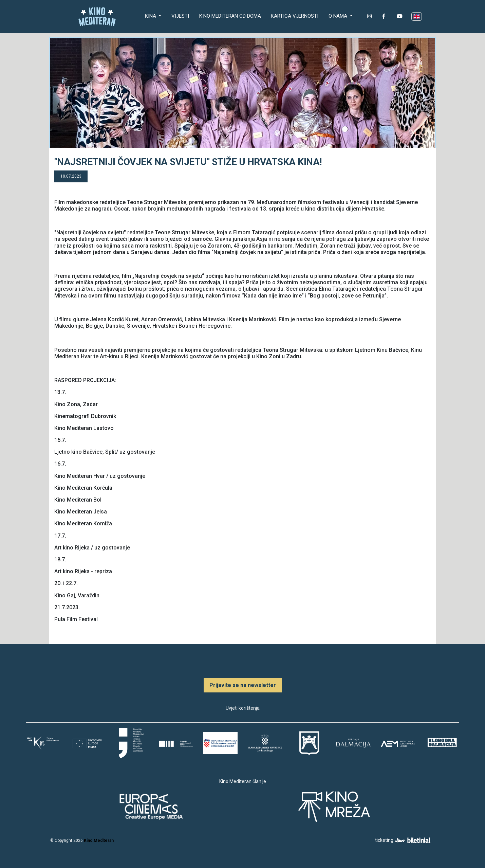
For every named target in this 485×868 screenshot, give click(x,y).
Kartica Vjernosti (294, 16)
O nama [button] (339, 16)
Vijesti (180, 16)
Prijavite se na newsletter (243, 685)
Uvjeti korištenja (243, 708)
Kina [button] (151, 16)
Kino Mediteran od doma (231, 15)
